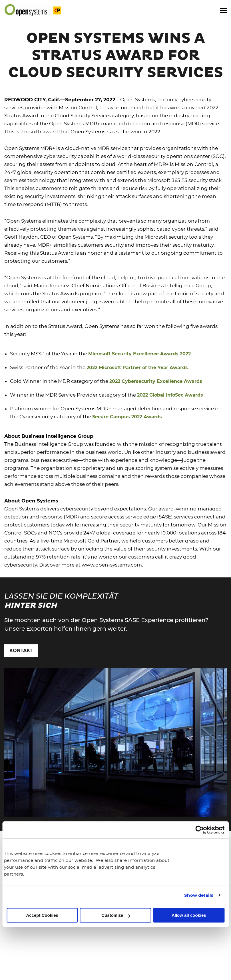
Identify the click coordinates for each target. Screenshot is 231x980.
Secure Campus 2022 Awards (127, 417)
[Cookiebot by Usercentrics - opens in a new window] (199, 830)
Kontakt (21, 651)
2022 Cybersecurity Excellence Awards (156, 381)
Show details (199, 895)
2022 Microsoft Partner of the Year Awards (137, 368)
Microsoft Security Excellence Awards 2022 (139, 354)
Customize (116, 915)
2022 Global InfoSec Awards (170, 395)
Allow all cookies (189, 915)
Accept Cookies (42, 915)
